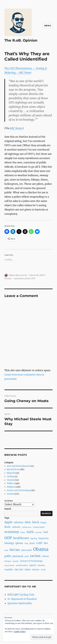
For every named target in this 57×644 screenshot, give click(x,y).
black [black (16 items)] (36, 522)
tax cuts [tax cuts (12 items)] (19, 569)
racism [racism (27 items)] (35, 556)
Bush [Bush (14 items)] (7, 527)
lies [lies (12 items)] (46, 543)
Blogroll (11, 473)
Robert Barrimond (18, 275)
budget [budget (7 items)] (43, 523)
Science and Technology (19, 490)
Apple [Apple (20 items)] (8, 522)
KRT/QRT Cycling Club (21, 595)
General (11, 480)
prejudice (19, 278)
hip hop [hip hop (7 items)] (34, 538)
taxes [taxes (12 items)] (28, 569)
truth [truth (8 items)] (43, 570)
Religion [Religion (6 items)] (8, 561)
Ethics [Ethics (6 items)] (23, 532)
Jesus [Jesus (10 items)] (32, 543)
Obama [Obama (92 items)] (41, 549)
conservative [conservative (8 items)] (39, 527)
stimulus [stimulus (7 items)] (41, 565)
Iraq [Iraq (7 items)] (26, 543)
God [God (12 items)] (46, 532)
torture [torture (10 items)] (36, 570)
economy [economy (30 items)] (12, 532)
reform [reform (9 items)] (45, 556)
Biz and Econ (13, 469)
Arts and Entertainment (18, 466)
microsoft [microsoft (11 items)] (26, 550)
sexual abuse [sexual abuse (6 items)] (9, 565)
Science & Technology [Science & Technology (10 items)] (31, 561)
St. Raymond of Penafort (22, 599)
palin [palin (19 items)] (8, 556)
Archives (9, 501)
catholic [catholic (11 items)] (16, 527)
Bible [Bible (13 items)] (28, 522)
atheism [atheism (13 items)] (19, 522)
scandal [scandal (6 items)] (16, 561)
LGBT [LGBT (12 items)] (39, 543)
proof (27, 278)
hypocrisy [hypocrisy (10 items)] (44, 538)
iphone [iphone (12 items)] (19, 543)
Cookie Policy (20, 632)
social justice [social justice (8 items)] (22, 565)
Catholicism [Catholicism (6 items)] (27, 527)
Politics (10, 483)
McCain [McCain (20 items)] (15, 550)
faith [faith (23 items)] (30, 532)
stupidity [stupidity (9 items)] (9, 570)
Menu (48, 26)
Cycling (10, 476)
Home (8, 618)
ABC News (16, 128)
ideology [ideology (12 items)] (9, 543)
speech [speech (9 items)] (33, 565)
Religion (11, 487)
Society (8, 278)
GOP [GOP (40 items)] (8, 538)
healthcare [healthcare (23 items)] (21, 538)
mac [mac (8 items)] (6, 550)
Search (8, 509)
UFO (33, 278)
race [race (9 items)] (27, 556)
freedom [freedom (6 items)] (39, 532)
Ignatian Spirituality (20, 603)
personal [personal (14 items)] (18, 556)
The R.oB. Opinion (21, 40)
